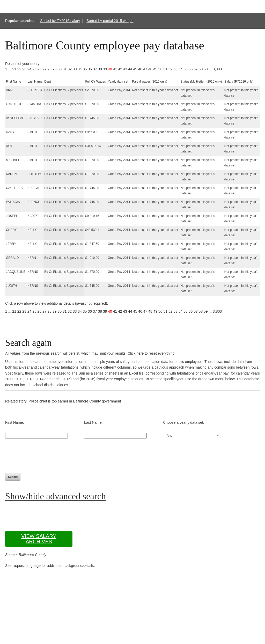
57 (196, 69)
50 (160, 69)
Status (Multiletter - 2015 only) (201, 82)
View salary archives (39, 539)
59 (206, 69)
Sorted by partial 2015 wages (110, 21)
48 (150, 69)
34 (80, 69)
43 (125, 69)
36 (90, 69)
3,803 (217, 69)
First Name (14, 82)
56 (191, 69)
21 (14, 69)
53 (175, 69)
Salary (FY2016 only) (239, 82)
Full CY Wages (95, 82)
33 (75, 69)
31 (65, 69)
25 (34, 69)
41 (115, 69)
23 (24, 69)
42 (120, 69)
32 (70, 69)
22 (19, 69)
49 (155, 69)
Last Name (35, 82)
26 (40, 69)
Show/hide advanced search (56, 496)
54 (181, 69)
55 (186, 69)
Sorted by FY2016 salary (60, 21)
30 (60, 69)
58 (201, 69)
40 (110, 69)
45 (135, 69)
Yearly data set (118, 82)
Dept (47, 82)
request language (27, 566)
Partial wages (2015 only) (149, 82)
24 (30, 69)
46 (140, 69)
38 (100, 69)
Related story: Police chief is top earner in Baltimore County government (63, 401)
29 (55, 69)
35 (85, 69)
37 (95, 69)
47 (145, 69)
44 (130, 69)
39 (105, 69)
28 (50, 69)
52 (171, 69)
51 (165, 69)
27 (45, 69)
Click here (136, 353)
